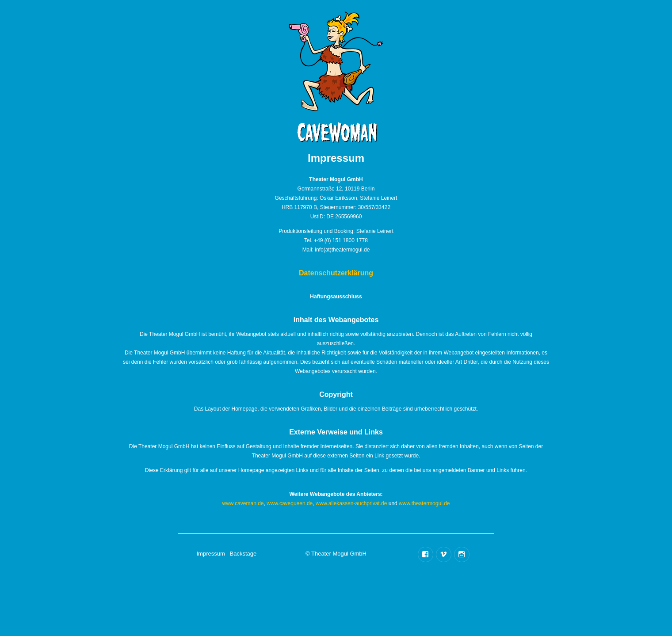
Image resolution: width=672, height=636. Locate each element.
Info (223, 76)
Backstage (469, 58)
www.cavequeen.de (290, 503)
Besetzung (420, 42)
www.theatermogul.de (424, 503)
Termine (270, 64)
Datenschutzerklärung (336, 273)
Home (231, 42)
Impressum (210, 554)
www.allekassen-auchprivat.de (351, 503)
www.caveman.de (243, 503)
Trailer (435, 77)
